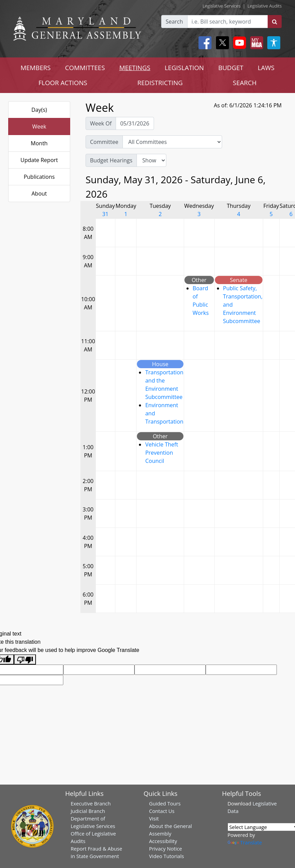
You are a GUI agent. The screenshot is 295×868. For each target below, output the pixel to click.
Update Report (39, 160)
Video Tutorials (167, 856)
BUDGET (231, 68)
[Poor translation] (25, 660)
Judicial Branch (88, 811)
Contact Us (162, 811)
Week (39, 126)
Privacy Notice (166, 849)
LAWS (266, 68)
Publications (39, 177)
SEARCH (245, 83)
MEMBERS (36, 68)
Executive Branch (91, 803)
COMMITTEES (85, 68)
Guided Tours (165, 803)
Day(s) (39, 110)
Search (174, 22)
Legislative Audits (265, 6)
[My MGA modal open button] (255, 43)
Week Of (101, 123)
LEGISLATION (184, 68)
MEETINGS (135, 68)
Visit (154, 818)
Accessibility (163, 841)
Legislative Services (222, 6)
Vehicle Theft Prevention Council (162, 453)
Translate (245, 842)
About (39, 193)
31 (105, 214)
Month (39, 143)
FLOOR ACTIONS (63, 83)
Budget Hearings (111, 160)
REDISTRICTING (160, 83)
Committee (104, 142)
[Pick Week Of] (135, 123)
